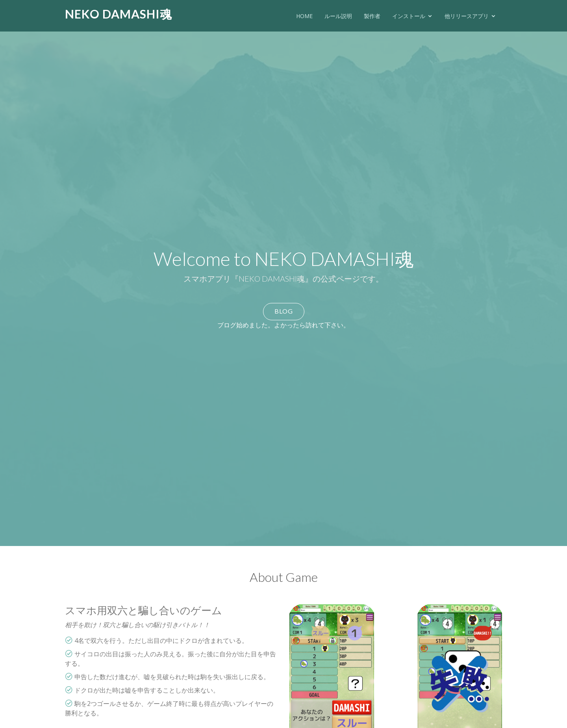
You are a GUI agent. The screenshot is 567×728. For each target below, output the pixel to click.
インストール (409, 16)
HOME (304, 16)
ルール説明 (338, 16)
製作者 (372, 16)
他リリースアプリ (467, 16)
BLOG (284, 311)
